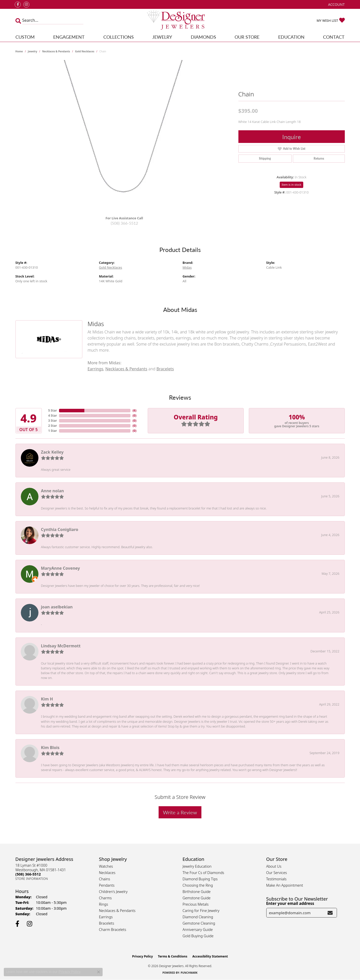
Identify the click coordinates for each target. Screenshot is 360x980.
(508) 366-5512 (124, 223)
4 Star (52, 416)
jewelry (33, 51)
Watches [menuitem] (106, 866)
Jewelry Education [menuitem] (197, 866)
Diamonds (203, 37)
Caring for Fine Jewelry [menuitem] (201, 911)
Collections (119, 37)
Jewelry (162, 37)
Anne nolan (53, 491)
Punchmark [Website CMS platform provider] (189, 973)
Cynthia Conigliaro (60, 529)
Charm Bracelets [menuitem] (113, 930)
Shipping (265, 158)
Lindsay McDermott (61, 646)
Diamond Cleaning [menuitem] (198, 917)
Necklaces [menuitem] (107, 873)
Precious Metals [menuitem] (196, 904)
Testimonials (277, 879)
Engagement (69, 37)
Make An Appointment (285, 885)
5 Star (52, 410)
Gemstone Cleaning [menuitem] (199, 923)
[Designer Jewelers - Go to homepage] (180, 20)
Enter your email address (290, 903)
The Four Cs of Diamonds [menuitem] (203, 873)
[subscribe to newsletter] (330, 913)
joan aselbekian (57, 607)
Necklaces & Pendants (56, 51)
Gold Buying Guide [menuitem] (198, 936)
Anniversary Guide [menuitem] (198, 930)
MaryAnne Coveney (61, 568)
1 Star (52, 431)
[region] (124, 136)
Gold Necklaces (85, 51)
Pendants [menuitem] (107, 885)
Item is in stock (292, 185)
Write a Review (180, 812)
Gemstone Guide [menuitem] (197, 898)
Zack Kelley (52, 452)
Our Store (247, 37)
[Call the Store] (28, 874)
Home (19, 51)
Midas (187, 267)
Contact (334, 37)
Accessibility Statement (210, 956)
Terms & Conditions (173, 956)
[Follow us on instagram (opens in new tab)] (26, 5)
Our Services (277, 873)
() (134, 410)
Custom (25, 37)
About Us (274, 866)
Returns (319, 158)
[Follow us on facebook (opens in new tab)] (18, 5)
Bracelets (165, 369)
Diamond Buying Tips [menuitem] (200, 879)
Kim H (47, 699)
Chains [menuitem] (105, 879)
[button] (336, 4)
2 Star (52, 426)
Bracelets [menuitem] (107, 923)
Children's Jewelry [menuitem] (113, 892)
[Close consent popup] (99, 972)
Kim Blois (50, 748)
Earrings (95, 369)
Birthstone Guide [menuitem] (197, 892)
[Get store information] (32, 879)
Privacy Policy (143, 956)
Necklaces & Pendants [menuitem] (117, 911)
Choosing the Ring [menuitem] (198, 885)
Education (291, 37)
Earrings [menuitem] (106, 917)
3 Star (52, 421)
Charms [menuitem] (106, 898)
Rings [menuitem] (104, 904)
